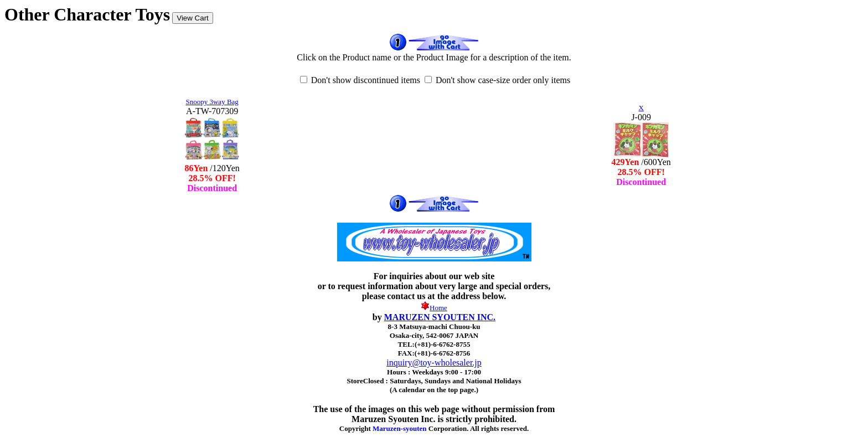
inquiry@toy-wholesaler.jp (434, 363)
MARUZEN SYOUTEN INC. (440, 317)
